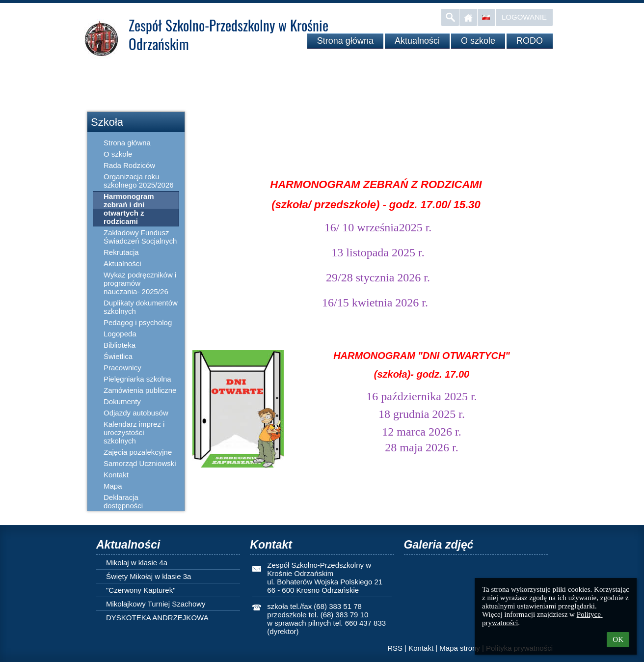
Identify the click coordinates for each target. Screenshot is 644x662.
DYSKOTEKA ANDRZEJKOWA (157, 618)
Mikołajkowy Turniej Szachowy (156, 604)
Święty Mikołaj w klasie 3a (148, 576)
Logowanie (524, 17)
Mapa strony (460, 648)
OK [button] (618, 639)
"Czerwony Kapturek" (141, 590)
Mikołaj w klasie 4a (137, 563)
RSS (395, 648)
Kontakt (421, 648)
